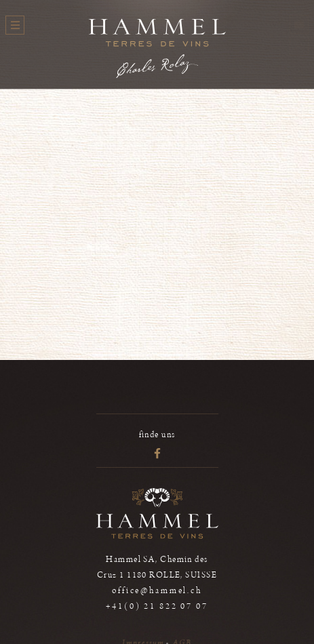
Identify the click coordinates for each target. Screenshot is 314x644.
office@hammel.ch (157, 591)
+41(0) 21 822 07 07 (157, 606)
